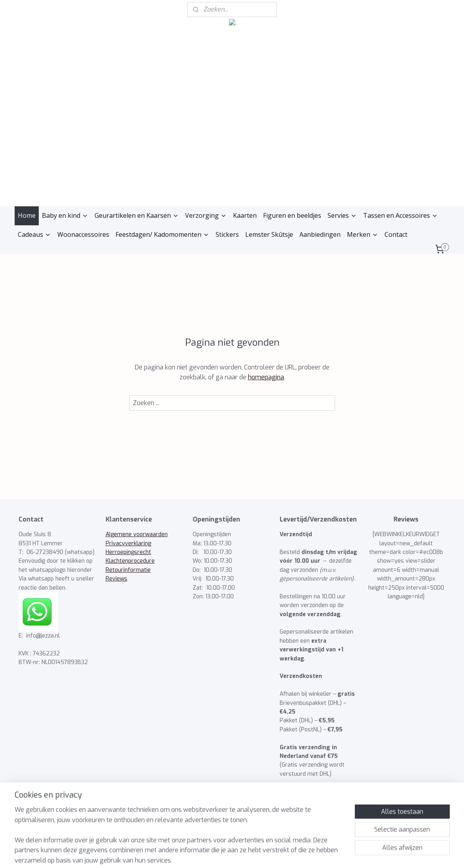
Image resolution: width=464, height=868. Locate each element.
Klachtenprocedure (130, 561)
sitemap (197, 854)
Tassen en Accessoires (401, 215)
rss (212, 854)
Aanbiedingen (320, 234)
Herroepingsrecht (128, 552)
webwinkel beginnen (241, 854)
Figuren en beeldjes (292, 215)
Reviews (116, 579)
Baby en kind (65, 215)
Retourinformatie (128, 570)
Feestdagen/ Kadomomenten (162, 234)
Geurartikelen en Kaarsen (137, 215)
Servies (342, 215)
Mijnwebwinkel (309, 854)
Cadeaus (34, 234)
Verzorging (206, 215)
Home (27, 215)
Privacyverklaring (128, 543)
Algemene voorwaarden (137, 534)
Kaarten (245, 215)
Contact (396, 234)
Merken (363, 234)
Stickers (227, 234)
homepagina (266, 377)
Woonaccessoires (83, 234)
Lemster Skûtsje (269, 234)
